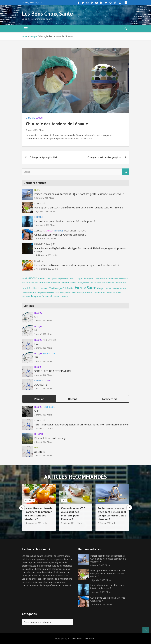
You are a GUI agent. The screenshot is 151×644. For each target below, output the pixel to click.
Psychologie (49, 353)
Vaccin (48, 279)
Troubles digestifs (57, 288)
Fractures (109, 293)
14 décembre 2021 (44, 255)
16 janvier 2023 (42, 225)
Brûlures (42, 279)
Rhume (111, 283)
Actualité (39, 204)
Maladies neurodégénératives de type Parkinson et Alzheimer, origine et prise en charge (80, 250)
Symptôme (26, 293)
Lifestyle (39, 434)
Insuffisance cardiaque (50, 283)
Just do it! (40, 452)
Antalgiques (64, 296)
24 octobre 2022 (42, 238)
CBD (99, 500)
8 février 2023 (41, 198)
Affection (105, 283)
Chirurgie (30, 118)
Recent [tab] (73, 399)
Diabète (34, 292)
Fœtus (63, 283)
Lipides (54, 279)
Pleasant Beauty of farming (50, 438)
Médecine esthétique (75, 231)
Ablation (89, 293)
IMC (68, 283)
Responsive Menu (126, 3)
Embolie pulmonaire (112, 288)
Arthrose (115, 279)
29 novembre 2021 (44, 269)
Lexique (40, 118)
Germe (36, 283)
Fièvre (80, 287)
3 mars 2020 (32, 130)
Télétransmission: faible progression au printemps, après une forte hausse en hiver (82, 425)
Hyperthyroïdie (89, 279)
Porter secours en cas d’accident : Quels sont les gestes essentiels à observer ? (79, 194)
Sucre (91, 288)
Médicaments (50, 340)
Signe (83, 293)
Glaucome (97, 283)
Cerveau (106, 278)
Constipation (99, 293)
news (37, 190)
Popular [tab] (39, 399)
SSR (37, 357)
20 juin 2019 (40, 442)
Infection (70, 288)
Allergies (100, 288)
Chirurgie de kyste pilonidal (43, 157)
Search (126, 172)
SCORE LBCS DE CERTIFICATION (53, 371)
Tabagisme (36, 296)
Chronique (76, 293)
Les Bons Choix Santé (47, 13)
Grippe (79, 278)
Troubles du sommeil (39, 288)
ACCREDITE (41, 385)
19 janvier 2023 (42, 211)
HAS (37, 344)
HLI (36, 330)
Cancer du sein (50, 296)
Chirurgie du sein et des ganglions (105, 157)
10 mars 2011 (41, 428)
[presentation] (22, 508)
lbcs (42, 130)
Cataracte (98, 279)
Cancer (49, 231)
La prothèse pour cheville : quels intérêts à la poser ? (65, 221)
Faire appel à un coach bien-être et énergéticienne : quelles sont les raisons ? (79, 208)
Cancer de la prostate (62, 293)
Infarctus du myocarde (79, 283)
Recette (39, 261)
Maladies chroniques (45, 244)
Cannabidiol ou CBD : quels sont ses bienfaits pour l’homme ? (109, 514)
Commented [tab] (109, 399)
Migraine (123, 288)
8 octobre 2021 (103, 523)
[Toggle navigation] (26, 29)
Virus (24, 279)
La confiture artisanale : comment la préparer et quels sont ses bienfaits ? (77, 265)
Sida (91, 283)
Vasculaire (27, 282)
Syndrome (43, 293)
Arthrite (50, 293)
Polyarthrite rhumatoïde (67, 279)
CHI (36, 317)
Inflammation (124, 279)
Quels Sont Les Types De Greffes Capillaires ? (60, 235)
